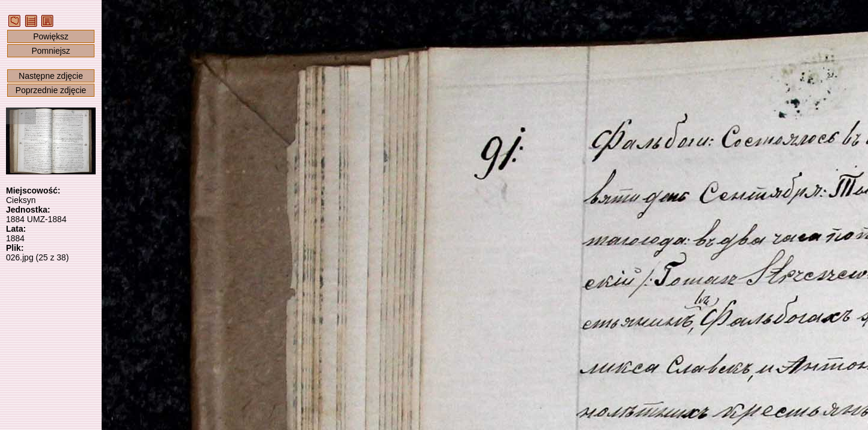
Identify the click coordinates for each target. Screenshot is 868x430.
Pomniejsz (51, 51)
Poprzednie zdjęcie (51, 90)
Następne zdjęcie (51, 76)
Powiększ (51, 36)
